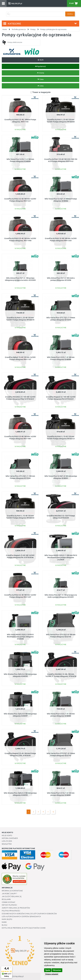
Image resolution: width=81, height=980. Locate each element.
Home (5, 29)
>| (53, 812)
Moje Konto (7, 835)
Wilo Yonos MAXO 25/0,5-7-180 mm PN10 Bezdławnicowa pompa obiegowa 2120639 (61, 557)
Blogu (4, 925)
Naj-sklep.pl (19, 976)
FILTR (40, 60)
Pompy (33, 29)
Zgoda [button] (48, 970)
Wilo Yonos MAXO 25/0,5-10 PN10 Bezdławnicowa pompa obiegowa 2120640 (20, 637)
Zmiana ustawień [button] (52, 974)
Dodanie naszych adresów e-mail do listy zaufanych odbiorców (29, 914)
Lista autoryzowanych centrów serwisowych (21, 916)
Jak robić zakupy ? (9, 894)
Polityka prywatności (11, 911)
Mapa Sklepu (7, 919)
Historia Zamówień (10, 838)
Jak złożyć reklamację (12, 896)
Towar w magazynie (41, 92)
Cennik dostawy (8, 902)
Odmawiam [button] (57, 970)
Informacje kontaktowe (12, 891)
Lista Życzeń (7, 841)
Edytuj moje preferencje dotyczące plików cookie (24, 928)
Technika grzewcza (19, 29)
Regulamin (6, 899)
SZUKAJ (70, 14)
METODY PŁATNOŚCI (9, 905)
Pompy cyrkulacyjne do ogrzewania (53, 29)
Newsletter (7, 844)
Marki (4, 922)
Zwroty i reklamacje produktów (16, 908)
